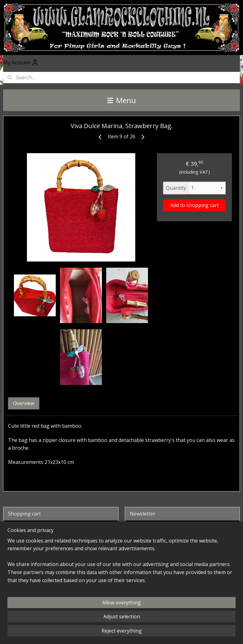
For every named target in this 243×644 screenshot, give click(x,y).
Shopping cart (29, 548)
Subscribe (146, 548)
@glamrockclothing (147, 588)
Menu (122, 100)
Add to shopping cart (195, 205)
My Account (21, 63)
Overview (24, 403)
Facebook (137, 568)
